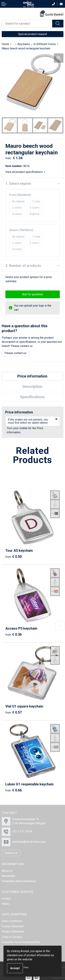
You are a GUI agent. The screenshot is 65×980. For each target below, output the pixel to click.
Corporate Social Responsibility (21, 942)
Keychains (24, 44)
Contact (6, 899)
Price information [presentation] (32, 376)
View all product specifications (25, 172)
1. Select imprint (18, 184)
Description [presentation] (32, 387)
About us (7, 871)
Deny (26, 967)
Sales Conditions (12, 921)
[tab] (32, 376)
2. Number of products (23, 266)
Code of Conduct (12, 937)
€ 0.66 (14, 790)
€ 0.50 (14, 557)
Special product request (32, 34)
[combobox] (27, 24)
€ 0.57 (14, 712)
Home (5, 44)
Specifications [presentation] (32, 397)
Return (6, 904)
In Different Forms (45, 44)
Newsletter (8, 876)
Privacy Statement (13, 932)
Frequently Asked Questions (19, 881)
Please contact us (15, 353)
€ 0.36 (14, 634)
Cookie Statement (13, 926)
